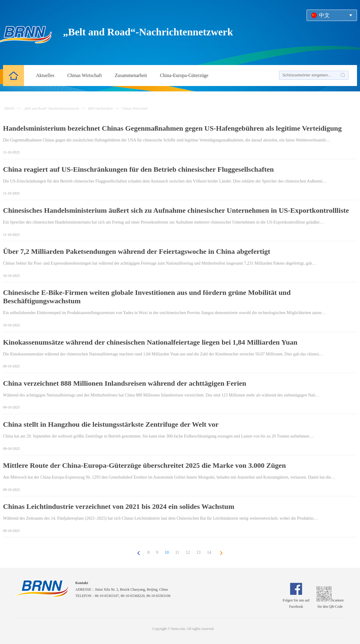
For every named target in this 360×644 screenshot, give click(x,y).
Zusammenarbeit (131, 75)
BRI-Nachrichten (100, 108)
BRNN (9, 108)
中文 (324, 15)
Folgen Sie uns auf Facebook (296, 600)
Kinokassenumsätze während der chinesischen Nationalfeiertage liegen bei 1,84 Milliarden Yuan (150, 342)
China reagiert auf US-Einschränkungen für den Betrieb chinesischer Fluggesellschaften (138, 169)
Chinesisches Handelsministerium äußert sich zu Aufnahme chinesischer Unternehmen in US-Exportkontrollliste (176, 210)
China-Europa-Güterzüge (184, 75)
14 (209, 552)
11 (177, 552)
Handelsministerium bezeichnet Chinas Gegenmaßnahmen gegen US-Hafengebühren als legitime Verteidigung (172, 128)
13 (198, 552)
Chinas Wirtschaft (84, 75)
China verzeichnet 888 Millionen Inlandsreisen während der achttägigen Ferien (125, 383)
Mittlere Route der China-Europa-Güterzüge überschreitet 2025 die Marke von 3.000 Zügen (144, 465)
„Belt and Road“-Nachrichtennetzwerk (51, 108)
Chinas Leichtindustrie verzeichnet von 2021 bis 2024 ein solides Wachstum (119, 506)
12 (188, 552)
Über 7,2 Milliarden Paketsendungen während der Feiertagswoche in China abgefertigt (137, 251)
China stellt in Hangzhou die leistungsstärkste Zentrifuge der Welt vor (111, 424)
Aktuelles (45, 75)
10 (167, 552)
